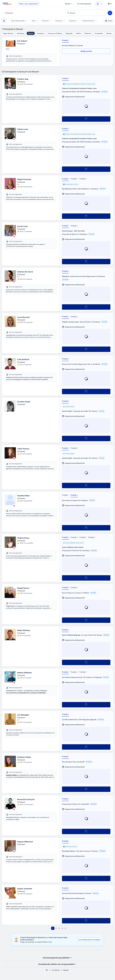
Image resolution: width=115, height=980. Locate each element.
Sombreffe (99, 33)
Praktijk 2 (74, 179)
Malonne (88, 33)
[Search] (110, 13)
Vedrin (79, 33)
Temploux (41, 33)
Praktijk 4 (92, 537)
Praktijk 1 (65, 40)
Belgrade (69, 33)
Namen (109, 33)
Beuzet (31, 33)
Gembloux (21, 33)
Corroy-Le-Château (55, 33)
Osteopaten (56, 970)
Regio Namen (8, 33)
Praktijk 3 (83, 179)
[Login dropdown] (99, 4)
